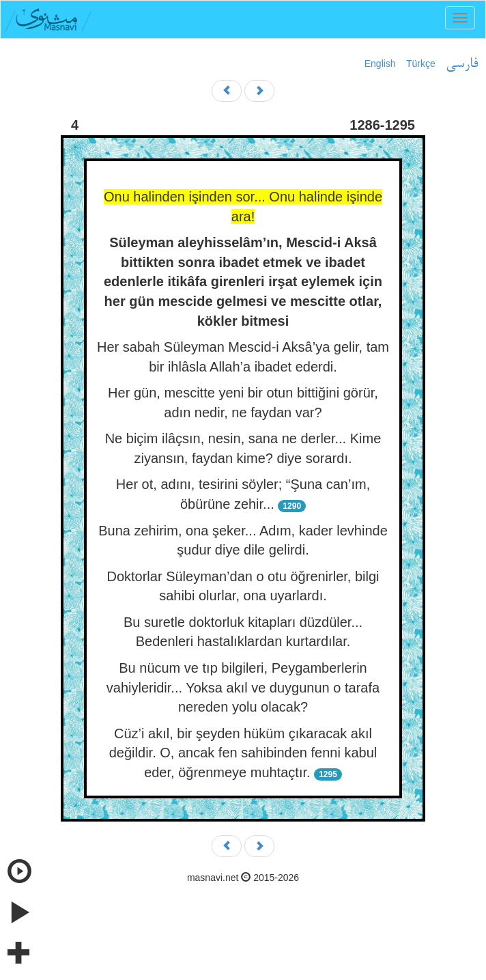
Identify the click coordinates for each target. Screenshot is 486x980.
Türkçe (421, 64)
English (380, 64)
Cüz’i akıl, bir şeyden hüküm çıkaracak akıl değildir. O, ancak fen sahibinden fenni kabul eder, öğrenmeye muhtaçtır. (243, 753)
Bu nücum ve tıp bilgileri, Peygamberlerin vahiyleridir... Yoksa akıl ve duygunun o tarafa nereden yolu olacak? (243, 687)
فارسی (462, 64)
